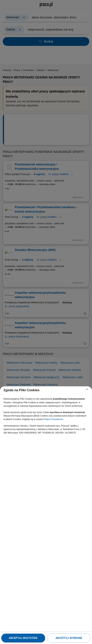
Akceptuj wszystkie (23, 638)
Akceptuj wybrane (69, 638)
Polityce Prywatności (53, 419)
